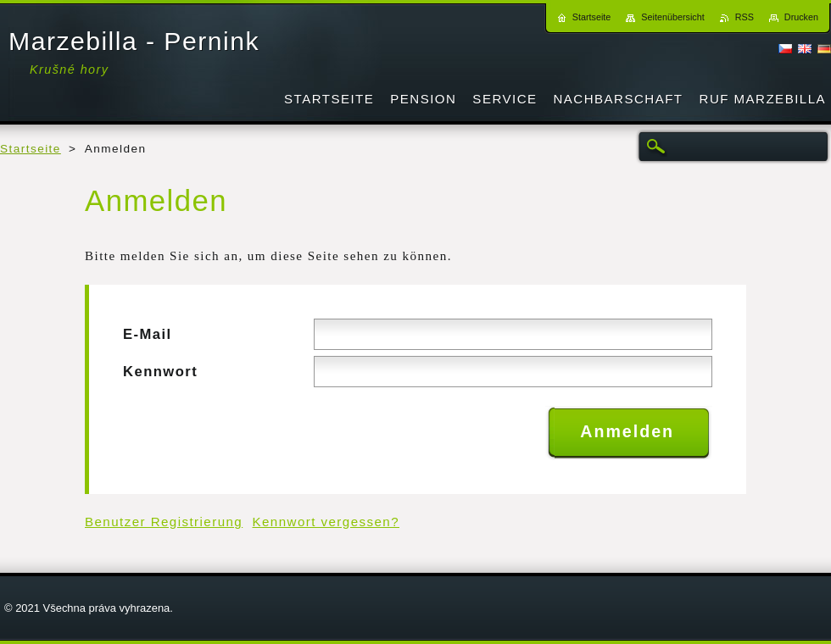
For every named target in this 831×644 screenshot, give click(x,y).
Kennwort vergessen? (326, 522)
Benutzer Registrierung (164, 522)
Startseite (31, 149)
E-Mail (148, 334)
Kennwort (160, 372)
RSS (745, 17)
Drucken (801, 17)
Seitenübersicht (672, 17)
